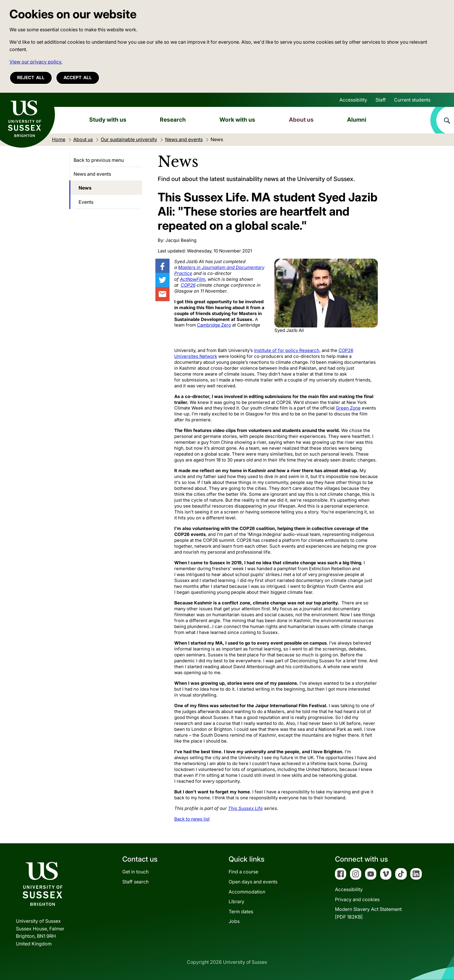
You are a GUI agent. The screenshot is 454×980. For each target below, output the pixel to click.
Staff (381, 100)
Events (86, 202)
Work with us (237, 120)
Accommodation (247, 892)
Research (173, 120)
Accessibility (353, 100)
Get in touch (135, 872)
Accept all (78, 78)
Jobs (234, 921)
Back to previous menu (99, 160)
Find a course (243, 872)
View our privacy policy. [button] (36, 62)
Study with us (108, 120)
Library (236, 901)
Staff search (135, 882)
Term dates (241, 911)
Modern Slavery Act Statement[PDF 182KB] (368, 913)
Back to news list (192, 819)
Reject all (31, 78)
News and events (92, 174)
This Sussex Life (245, 808)
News (85, 188)
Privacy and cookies (357, 899)
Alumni (357, 120)
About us (301, 120)
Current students (412, 100)
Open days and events (253, 882)
